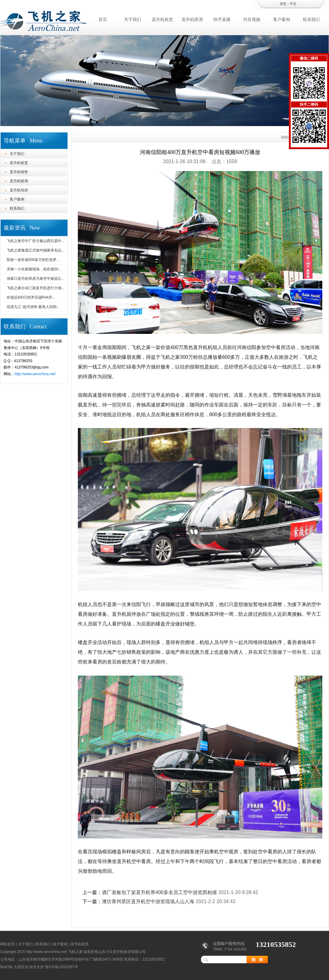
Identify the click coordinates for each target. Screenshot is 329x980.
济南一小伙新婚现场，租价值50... (34, 269)
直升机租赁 (162, 19)
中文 (293, 4)
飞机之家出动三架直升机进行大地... (36, 288)
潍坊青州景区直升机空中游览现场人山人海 (148, 901)
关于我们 (133, 19)
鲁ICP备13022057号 (62, 967)
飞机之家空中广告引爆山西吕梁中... (36, 241)
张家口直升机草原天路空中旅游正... (36, 279)
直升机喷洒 (192, 19)
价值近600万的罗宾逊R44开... (31, 297)
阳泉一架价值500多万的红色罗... (33, 260)
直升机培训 (19, 190)
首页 (103, 19)
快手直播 (222, 19)
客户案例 (282, 19)
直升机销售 (19, 172)
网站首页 (8, 944)
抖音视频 (252, 19)
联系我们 (311, 19)
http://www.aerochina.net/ (35, 374)
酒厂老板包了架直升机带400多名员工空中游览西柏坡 (159, 892)
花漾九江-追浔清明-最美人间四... (33, 307)
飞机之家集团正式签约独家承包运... (36, 250)
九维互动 (21, 967)
